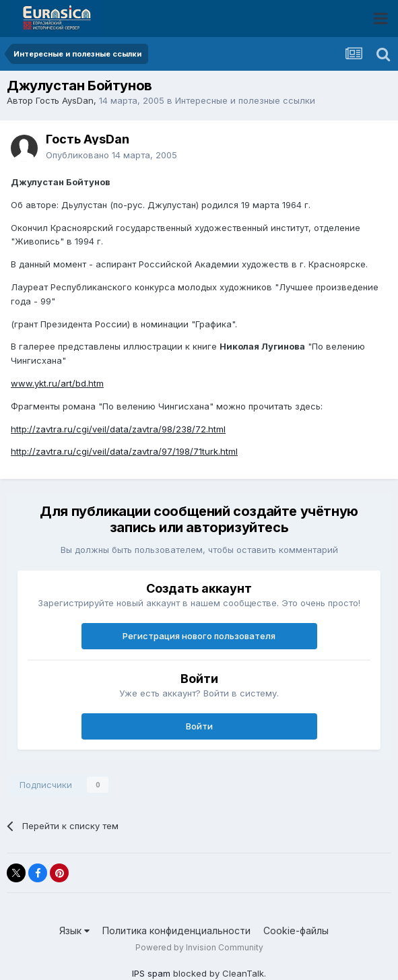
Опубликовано (111, 155)
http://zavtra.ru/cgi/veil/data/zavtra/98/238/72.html (118, 429)
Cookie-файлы (296, 930)
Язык (74, 930)
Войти (199, 726)
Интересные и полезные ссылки (245, 100)
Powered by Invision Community (199, 947)
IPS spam (151, 973)
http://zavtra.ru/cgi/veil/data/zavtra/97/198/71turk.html (124, 451)
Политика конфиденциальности (176, 930)
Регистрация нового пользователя (199, 636)
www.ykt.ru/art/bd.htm (57, 383)
